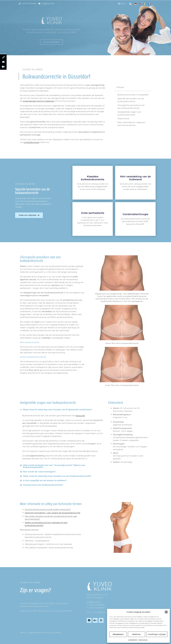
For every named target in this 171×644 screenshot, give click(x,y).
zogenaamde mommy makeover (39, 101)
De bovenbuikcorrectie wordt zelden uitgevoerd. (48, 509)
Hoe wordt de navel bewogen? (39, 472)
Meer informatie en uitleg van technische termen (131, 124)
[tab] (55, 509)
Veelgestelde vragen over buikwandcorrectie (129, 113)
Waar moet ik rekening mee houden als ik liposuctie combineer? (57, 410)
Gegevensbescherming (39, 632)
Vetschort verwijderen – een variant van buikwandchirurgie (53, 513)
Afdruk (23, 632)
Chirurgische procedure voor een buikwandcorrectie (131, 107)
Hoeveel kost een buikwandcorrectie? (43, 485)
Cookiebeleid (133, 640)
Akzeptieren (118, 634)
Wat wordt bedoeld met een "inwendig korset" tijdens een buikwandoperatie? (54, 466)
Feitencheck (123, 119)
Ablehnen (136, 634)
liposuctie (80, 416)
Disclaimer (56, 632)
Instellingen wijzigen (157, 634)
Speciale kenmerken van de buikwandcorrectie (131, 100)
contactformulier (32, 142)
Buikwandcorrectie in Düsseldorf (133, 95)
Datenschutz (143, 640)
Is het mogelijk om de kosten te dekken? (45, 480)
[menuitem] (136, 4)
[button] (166, 612)
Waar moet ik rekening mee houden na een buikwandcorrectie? (57, 476)
